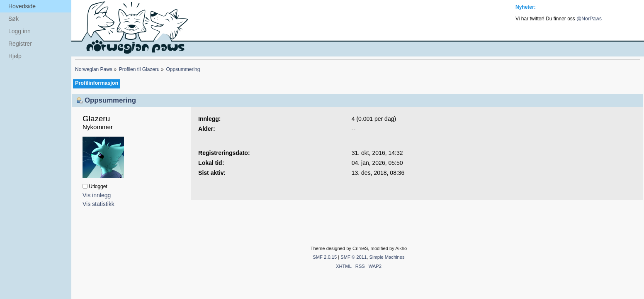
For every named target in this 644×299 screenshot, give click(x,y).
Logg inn (19, 31)
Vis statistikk (98, 204)
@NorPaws (589, 19)
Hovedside (22, 6)
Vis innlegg (97, 195)
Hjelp (15, 56)
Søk (13, 19)
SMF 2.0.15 (325, 257)
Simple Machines (387, 257)
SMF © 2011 (354, 257)
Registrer (20, 44)
